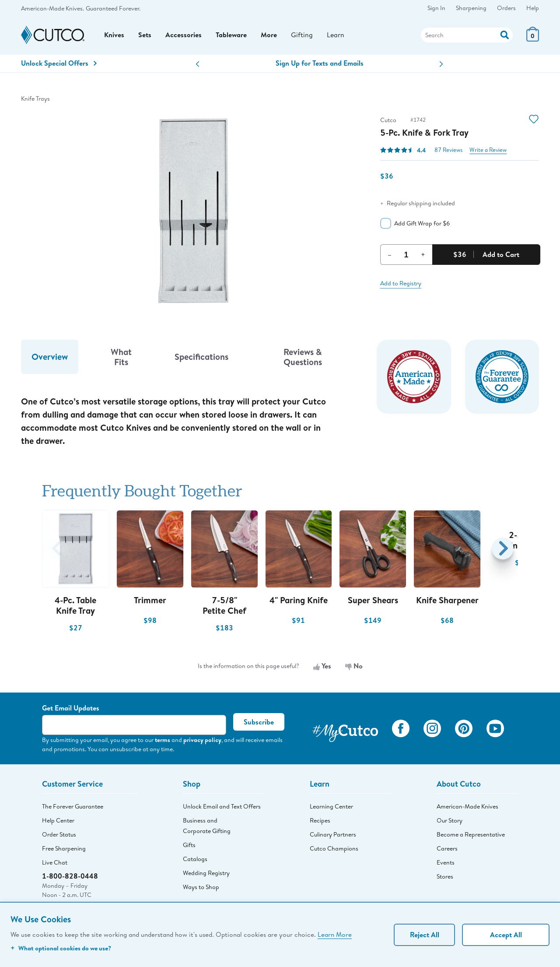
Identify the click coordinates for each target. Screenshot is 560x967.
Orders (506, 8)
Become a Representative (471, 835)
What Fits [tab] (121, 357)
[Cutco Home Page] (53, 36)
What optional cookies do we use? (61, 948)
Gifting (302, 35)
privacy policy (202, 740)
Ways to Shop (201, 887)
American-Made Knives (467, 807)
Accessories (184, 35)
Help (533, 8)
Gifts (189, 845)
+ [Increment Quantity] (423, 255)
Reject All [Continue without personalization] (425, 935)
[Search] (467, 35)
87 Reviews (448, 150)
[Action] (505, 34)
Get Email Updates (71, 709)
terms (163, 740)
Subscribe (259, 723)
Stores (445, 877)
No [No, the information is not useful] (354, 667)
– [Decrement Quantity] (390, 255)
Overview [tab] (50, 357)
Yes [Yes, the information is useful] (322, 667)
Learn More (335, 934)
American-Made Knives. (52, 8)
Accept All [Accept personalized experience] (506, 935)
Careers (447, 849)
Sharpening (471, 8)
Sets (145, 35)
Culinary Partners (333, 835)
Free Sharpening (64, 849)
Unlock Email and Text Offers (222, 807)
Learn (336, 35)
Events (446, 863)
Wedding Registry (206, 873)
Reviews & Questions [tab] (303, 357)
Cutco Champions (334, 849)
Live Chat (55, 863)
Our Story (450, 821)
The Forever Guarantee (73, 807)
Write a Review (488, 150)
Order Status (59, 835)
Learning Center (331, 807)
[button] (198, 65)
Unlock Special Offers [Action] (59, 64)
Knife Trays (35, 99)
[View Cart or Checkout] (533, 39)
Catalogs (195, 859)
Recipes (320, 821)
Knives (114, 35)
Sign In (436, 8)
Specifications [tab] (201, 357)
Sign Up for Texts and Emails (320, 64)
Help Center (58, 821)
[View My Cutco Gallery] (345, 731)
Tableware (231, 35)
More (269, 35)
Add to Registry (401, 284)
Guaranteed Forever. (113, 8)
